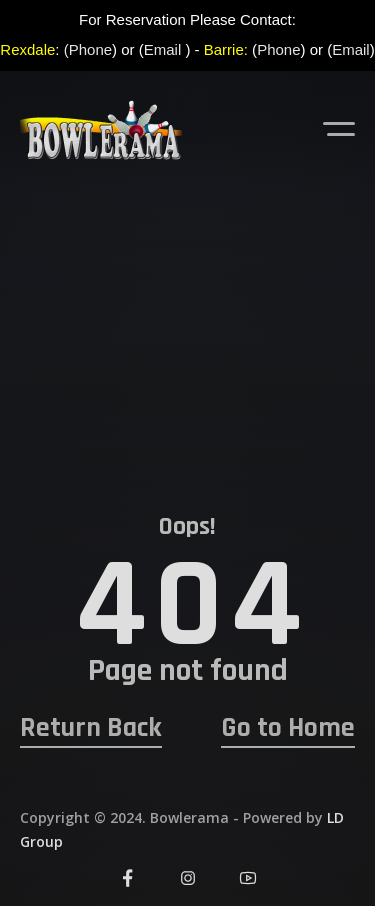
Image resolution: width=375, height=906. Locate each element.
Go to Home (288, 728)
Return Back (91, 728)
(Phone (88, 49)
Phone (278, 49)
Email (163, 49)
